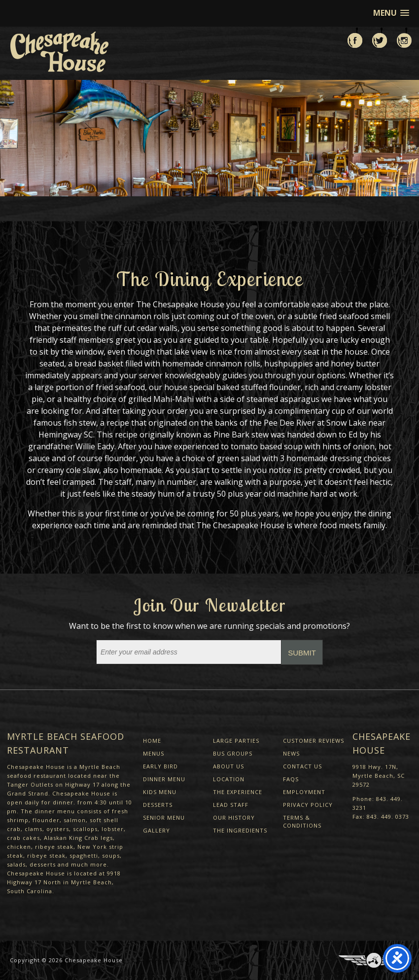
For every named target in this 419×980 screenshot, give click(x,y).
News (291, 753)
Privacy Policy (308, 805)
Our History (234, 817)
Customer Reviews (314, 741)
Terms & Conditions (302, 821)
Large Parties (236, 741)
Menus (154, 753)
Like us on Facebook (355, 38)
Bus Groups (233, 753)
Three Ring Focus (374, 960)
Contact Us (302, 766)
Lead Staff (231, 805)
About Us (228, 766)
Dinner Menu (164, 779)
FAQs (291, 779)
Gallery (157, 830)
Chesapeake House (94, 960)
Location (229, 779)
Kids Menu (160, 792)
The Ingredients (240, 830)
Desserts (158, 805)
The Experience (238, 792)
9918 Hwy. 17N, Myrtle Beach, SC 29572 (379, 776)
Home (152, 741)
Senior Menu (164, 817)
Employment (304, 792)
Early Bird (160, 766)
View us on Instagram (404, 38)
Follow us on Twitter (380, 38)
